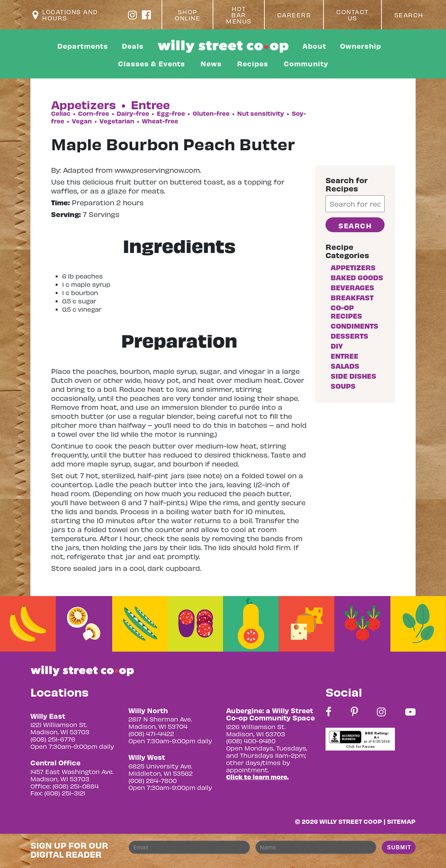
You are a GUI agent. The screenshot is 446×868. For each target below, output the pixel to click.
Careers (294, 15)
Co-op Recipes (346, 312)
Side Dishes (353, 376)
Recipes (253, 63)
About (314, 46)
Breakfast (352, 297)
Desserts (350, 336)
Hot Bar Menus (239, 15)
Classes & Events (152, 63)
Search (409, 15)
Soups (343, 386)
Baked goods (357, 277)
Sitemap (401, 821)
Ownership (361, 46)
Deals (133, 46)
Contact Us (352, 15)
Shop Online (187, 15)
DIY (337, 346)
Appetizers (353, 267)
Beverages (352, 287)
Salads (345, 366)
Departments (83, 46)
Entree (345, 356)
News (211, 63)
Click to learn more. (257, 777)
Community (306, 63)
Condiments (355, 326)
